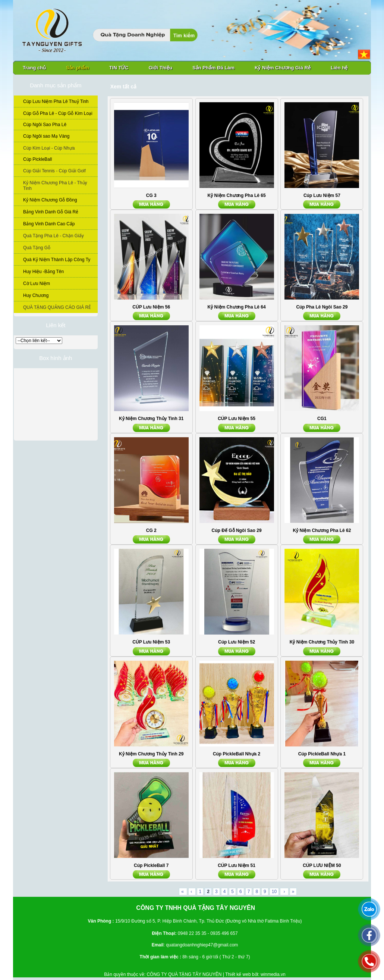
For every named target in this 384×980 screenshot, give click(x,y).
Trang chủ (34, 68)
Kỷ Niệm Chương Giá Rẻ (283, 68)
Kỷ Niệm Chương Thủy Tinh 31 (151, 419)
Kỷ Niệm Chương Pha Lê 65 (237, 195)
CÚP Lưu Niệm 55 (237, 419)
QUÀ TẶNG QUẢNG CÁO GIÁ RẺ (57, 307)
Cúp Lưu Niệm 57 (322, 195)
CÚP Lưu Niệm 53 (151, 642)
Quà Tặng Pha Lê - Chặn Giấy (53, 236)
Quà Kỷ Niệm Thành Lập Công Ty (57, 260)
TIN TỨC (119, 68)
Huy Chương (36, 295)
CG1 (322, 419)
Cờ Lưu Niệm (37, 284)
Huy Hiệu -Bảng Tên (43, 272)
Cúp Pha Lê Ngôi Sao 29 (322, 307)
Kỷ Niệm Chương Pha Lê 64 (237, 307)
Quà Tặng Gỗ (37, 248)
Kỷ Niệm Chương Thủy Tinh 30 (322, 642)
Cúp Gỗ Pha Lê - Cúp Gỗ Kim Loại (58, 113)
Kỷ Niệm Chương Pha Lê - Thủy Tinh (55, 186)
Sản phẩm (78, 68)
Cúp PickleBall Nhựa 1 (322, 754)
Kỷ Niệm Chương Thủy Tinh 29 (151, 754)
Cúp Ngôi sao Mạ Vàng (46, 136)
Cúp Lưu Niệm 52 (237, 642)
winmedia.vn (273, 974)
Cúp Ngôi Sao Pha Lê (45, 125)
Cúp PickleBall (37, 159)
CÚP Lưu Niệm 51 (237, 865)
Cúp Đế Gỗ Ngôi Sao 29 (237, 530)
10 (274, 892)
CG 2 (151, 530)
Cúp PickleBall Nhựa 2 (237, 754)
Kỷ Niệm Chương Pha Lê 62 (322, 530)
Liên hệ (339, 68)
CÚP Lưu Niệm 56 (151, 307)
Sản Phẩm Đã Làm (213, 68)
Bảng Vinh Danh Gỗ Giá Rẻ (51, 212)
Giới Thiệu (160, 68)
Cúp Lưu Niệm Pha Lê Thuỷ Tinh (56, 101)
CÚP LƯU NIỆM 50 (322, 865)
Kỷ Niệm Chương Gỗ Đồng (50, 200)
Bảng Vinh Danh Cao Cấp (49, 224)
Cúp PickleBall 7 (151, 865)
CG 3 (151, 195)
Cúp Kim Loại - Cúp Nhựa (49, 148)
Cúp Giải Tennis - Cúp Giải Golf (54, 171)
